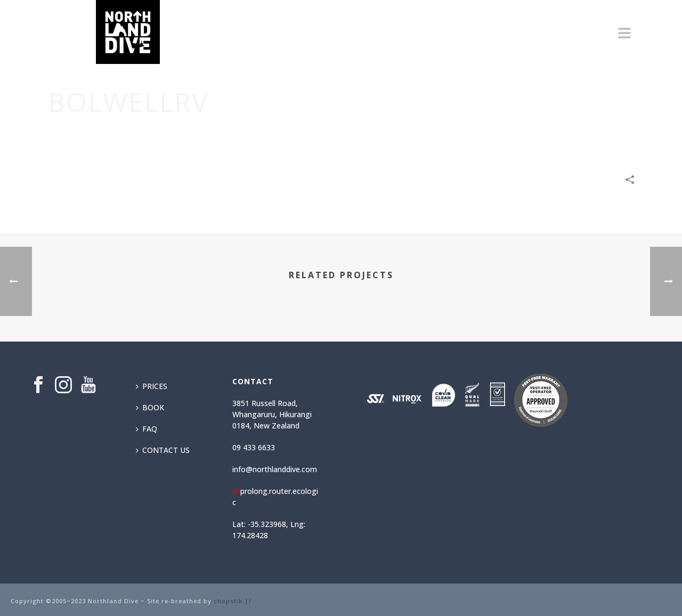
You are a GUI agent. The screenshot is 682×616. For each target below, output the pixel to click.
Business (477, 134)
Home (445, 134)
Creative (515, 134)
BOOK (150, 407)
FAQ (147, 429)
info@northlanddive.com (275, 469)
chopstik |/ (233, 601)
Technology (559, 134)
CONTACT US (163, 450)
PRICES (152, 386)
